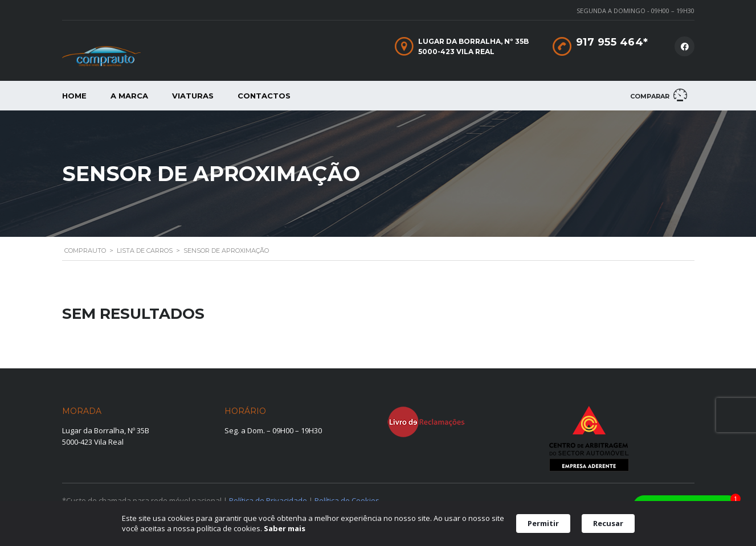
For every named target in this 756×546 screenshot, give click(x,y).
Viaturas (193, 96)
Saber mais (285, 529)
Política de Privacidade (268, 500)
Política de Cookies (347, 500)
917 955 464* (612, 42)
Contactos (264, 96)
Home (74, 96)
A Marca (129, 96)
